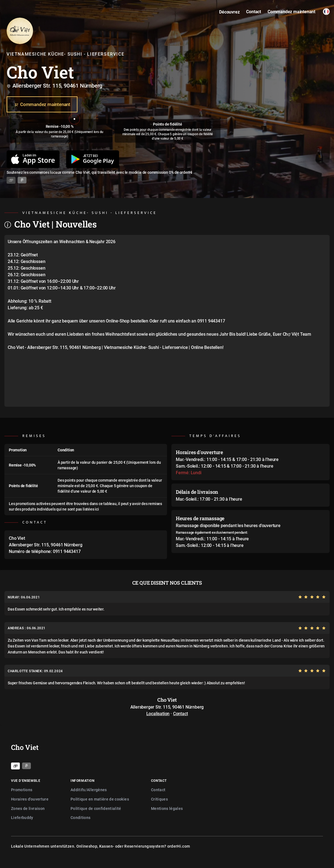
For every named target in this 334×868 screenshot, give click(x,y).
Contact (181, 714)
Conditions (81, 817)
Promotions (22, 790)
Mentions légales (167, 808)
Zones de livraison (28, 808)
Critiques (159, 799)
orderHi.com (179, 846)
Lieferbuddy (22, 817)
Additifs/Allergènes (89, 790)
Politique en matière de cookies (100, 799)
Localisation (158, 714)
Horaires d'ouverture (30, 799)
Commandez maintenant (42, 105)
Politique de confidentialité (96, 808)
